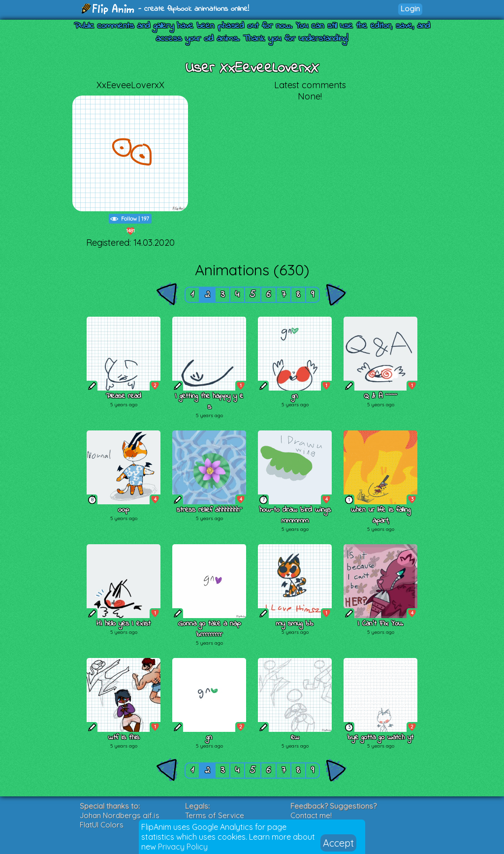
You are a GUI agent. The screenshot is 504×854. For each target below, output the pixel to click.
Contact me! (311, 815)
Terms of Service (215, 815)
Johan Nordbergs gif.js (120, 815)
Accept (338, 843)
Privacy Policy (183, 847)
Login (410, 9)
